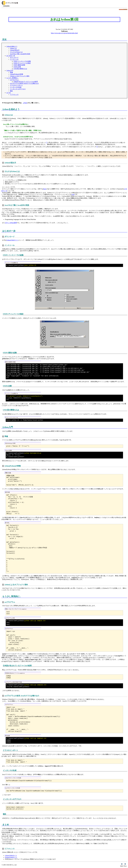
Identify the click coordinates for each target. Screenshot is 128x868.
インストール (14, 59)
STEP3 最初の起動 (19, 65)
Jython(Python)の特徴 (16, 74)
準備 (11, 72)
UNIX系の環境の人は (20, 69)
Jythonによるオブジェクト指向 (20, 76)
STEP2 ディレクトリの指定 (22, 63)
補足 (11, 91)
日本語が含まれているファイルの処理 (26, 82)
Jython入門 (10, 70)
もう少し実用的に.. (12, 78)
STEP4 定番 (17, 67)
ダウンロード (14, 58)
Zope (73, 194)
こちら (25, 103)
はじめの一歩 (11, 56)
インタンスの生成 (16, 87)
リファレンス (14, 95)
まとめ (9, 93)
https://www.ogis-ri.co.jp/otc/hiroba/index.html (64, 33)
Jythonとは (13, 48)
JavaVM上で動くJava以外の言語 (20, 54)
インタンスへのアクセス (18, 89)
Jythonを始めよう (12, 46)
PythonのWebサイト (11, 857)
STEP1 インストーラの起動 (22, 61)
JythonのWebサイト (12, 240)
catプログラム (14, 80)
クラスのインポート (16, 85)
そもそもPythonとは (16, 52)
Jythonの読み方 (15, 50)
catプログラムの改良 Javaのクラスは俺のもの (24, 83)
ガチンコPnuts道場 (11, 223)
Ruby (45, 189)
